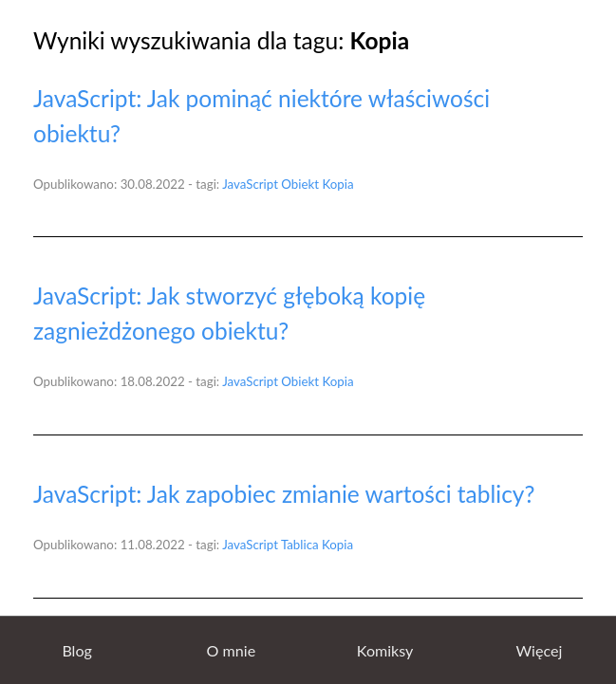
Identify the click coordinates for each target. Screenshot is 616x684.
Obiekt (300, 184)
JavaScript (250, 184)
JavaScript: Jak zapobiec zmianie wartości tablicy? (284, 494)
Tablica (300, 545)
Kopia (337, 184)
